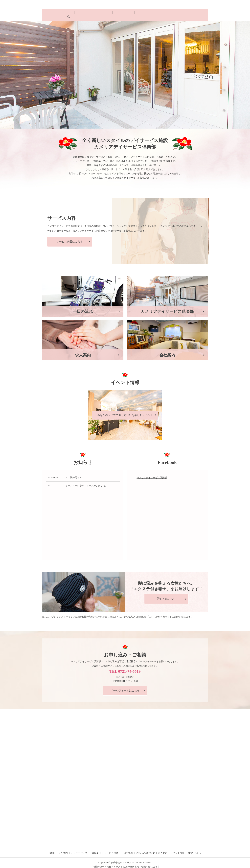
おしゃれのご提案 (150, 13)
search (195, 13)
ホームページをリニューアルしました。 (86, 482)
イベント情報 (182, 13)
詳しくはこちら (166, 595)
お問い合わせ (221, 10)
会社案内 (67, 13)
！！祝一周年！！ (75, 474)
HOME (56, 13)
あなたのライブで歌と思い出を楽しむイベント (125, 411)
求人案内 (167, 13)
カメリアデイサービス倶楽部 (90, 13)
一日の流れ (132, 13)
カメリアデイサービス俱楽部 (152, 474)
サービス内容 (116, 13)
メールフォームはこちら (125, 687)
